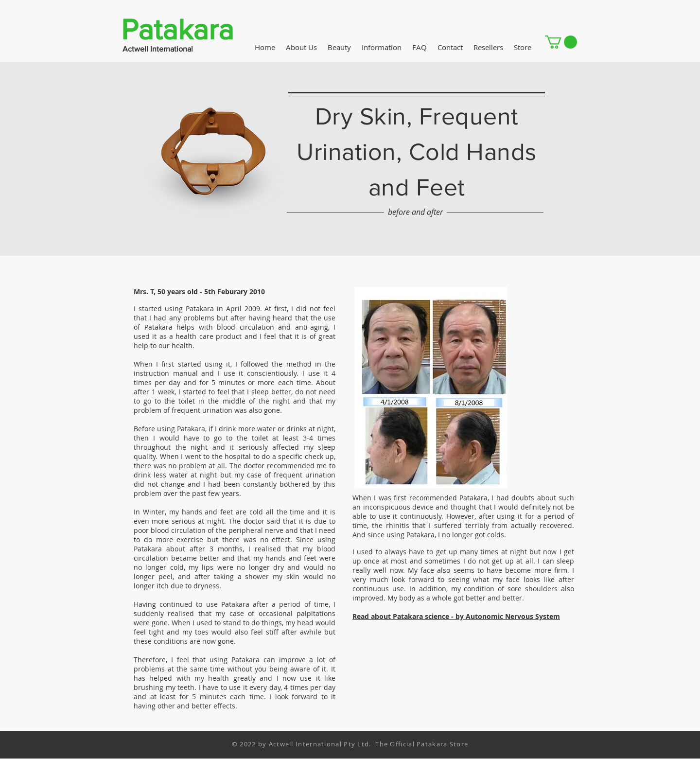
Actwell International (158, 49)
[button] (561, 42)
